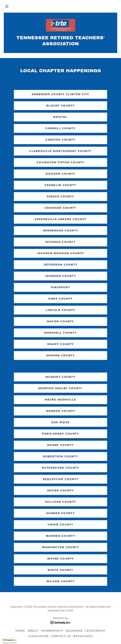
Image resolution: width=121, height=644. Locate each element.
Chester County (60, 140)
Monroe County (61, 411)
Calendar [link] (74, 631)
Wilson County (61, 581)
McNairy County (60, 377)
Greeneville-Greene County (60, 219)
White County (60, 570)
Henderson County (61, 231)
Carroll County (60, 128)
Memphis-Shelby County (60, 388)
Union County (60, 525)
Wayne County (60, 559)
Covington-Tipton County (60, 162)
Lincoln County (60, 310)
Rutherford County (61, 468)
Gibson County (60, 196)
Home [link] (20, 631)
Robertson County (61, 456)
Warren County (60, 536)
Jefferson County (61, 265)
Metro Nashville (60, 400)
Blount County (60, 106)
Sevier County (61, 490)
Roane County (60, 445)
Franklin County (60, 185)
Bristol (60, 117)
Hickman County (60, 242)
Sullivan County (60, 502)
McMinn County (61, 355)
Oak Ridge (61, 422)
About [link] (33, 631)
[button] (7, 6)
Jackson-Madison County (60, 253)
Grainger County (60, 208)
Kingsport (61, 287)
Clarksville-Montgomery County (60, 151)
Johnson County (60, 276)
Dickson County (60, 174)
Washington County (61, 547)
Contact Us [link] (61, 636)
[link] (60, 25)
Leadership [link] (95, 631)
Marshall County (60, 333)
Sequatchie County (61, 479)
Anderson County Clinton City (60, 94)
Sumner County (60, 513)
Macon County (60, 321)
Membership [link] (52, 631)
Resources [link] (83, 636)
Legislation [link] (38, 636)
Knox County (60, 299)
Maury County (60, 344)
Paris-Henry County (60, 434)
